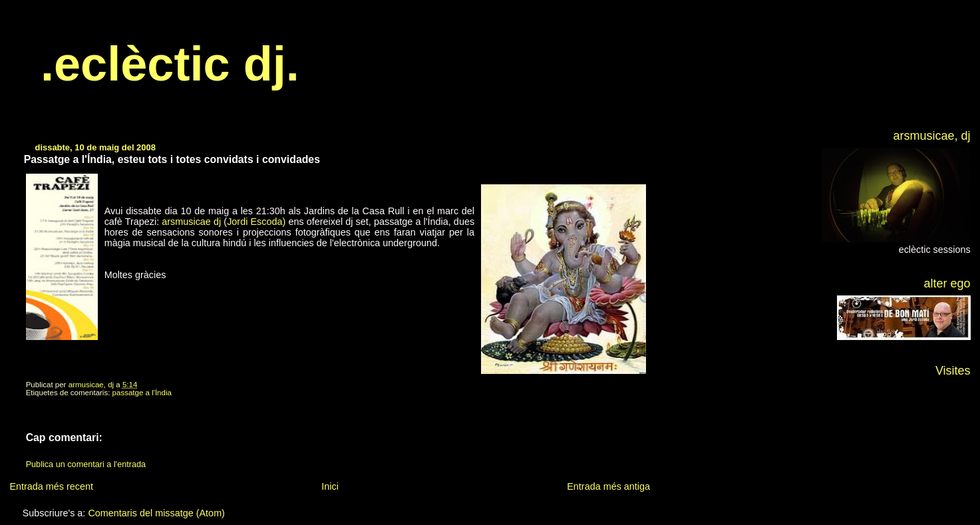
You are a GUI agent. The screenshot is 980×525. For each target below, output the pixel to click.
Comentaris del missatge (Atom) (156, 513)
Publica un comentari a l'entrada (86, 464)
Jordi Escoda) (256, 222)
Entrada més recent (51, 486)
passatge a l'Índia (142, 393)
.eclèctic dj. (170, 64)
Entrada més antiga (608, 486)
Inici (330, 486)
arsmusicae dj (191, 222)
